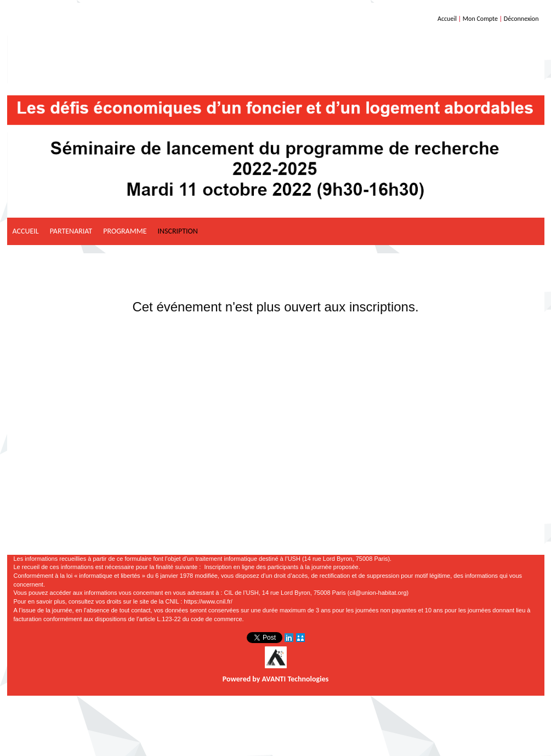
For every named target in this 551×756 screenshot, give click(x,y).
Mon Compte (480, 19)
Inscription (177, 231)
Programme (125, 231)
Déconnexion (521, 19)
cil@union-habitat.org (378, 593)
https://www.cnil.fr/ (208, 601)
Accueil (447, 19)
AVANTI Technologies (296, 679)
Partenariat (71, 231)
